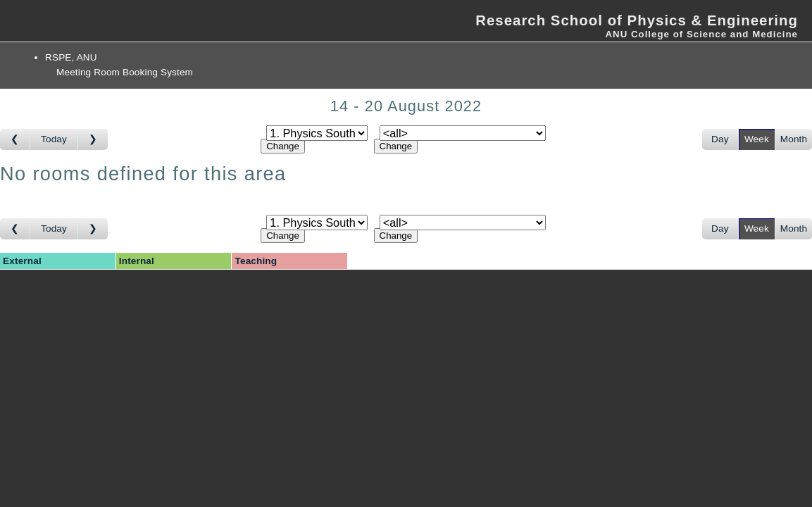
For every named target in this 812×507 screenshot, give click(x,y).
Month (794, 139)
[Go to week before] (15, 139)
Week (757, 139)
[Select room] (463, 133)
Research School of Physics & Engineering (637, 20)
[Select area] (317, 133)
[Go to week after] (93, 139)
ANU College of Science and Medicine (701, 34)
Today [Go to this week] (54, 139)
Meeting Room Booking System (125, 72)
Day (720, 139)
